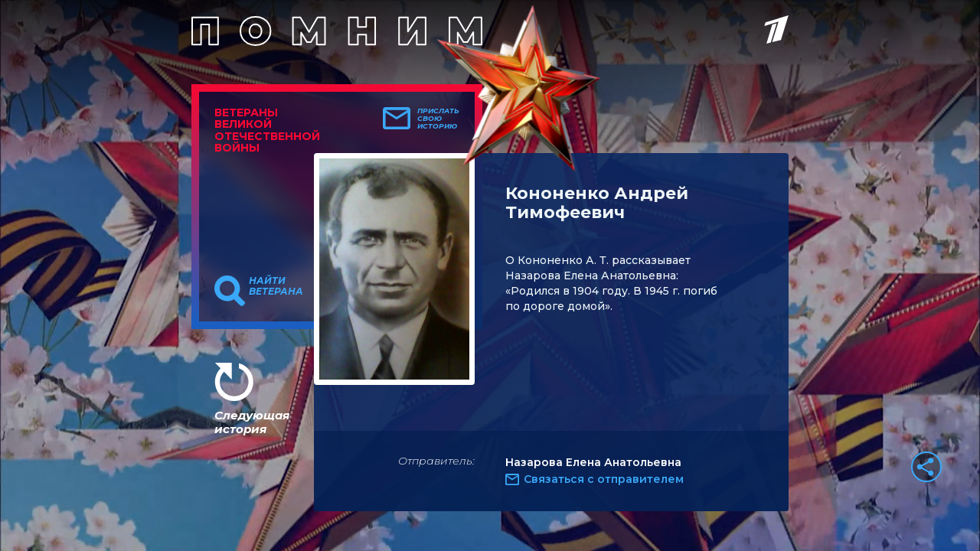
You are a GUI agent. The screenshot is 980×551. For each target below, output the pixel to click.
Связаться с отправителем (604, 479)
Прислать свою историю (438, 119)
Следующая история (252, 422)
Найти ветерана (276, 286)
